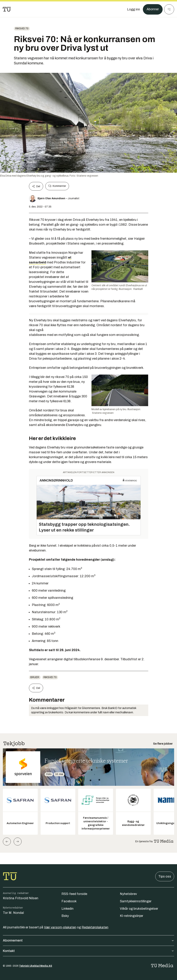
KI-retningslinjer (132, 916)
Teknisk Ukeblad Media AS (36, 966)
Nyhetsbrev (128, 894)
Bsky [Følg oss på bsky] (65, 916)
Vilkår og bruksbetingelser (139, 909)
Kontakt (88, 951)
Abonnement (88, 940)
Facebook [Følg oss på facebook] (69, 901)
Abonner (153, 9)
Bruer (35, 677)
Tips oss (165, 876)
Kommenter (57, 186)
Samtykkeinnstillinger (136, 901)
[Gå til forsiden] (7, 9)
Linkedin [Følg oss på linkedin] (67, 909)
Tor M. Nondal (13, 913)
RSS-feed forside (74, 894)
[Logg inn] (133, 9)
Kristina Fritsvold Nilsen (21, 898)
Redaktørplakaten (95, 927)
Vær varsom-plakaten (60, 927)
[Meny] (169, 9)
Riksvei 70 (22, 29)
